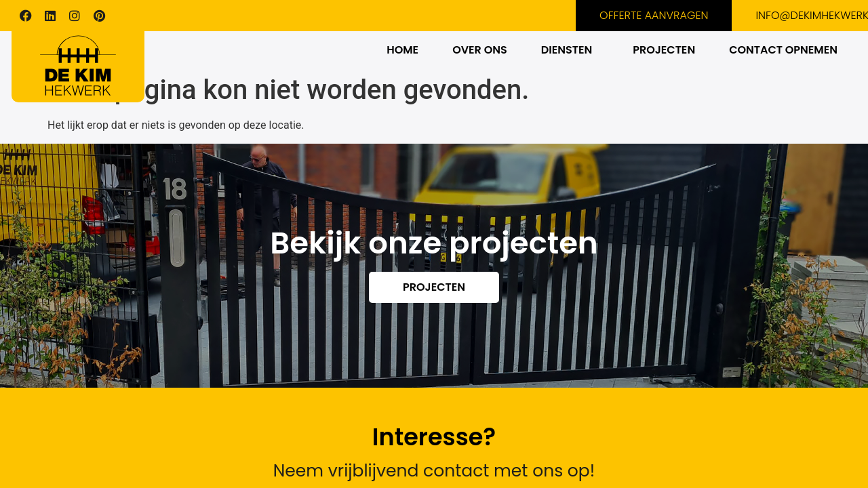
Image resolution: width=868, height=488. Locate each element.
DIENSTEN (567, 50)
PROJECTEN (664, 50)
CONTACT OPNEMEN (783, 50)
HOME (402, 50)
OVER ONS (480, 50)
